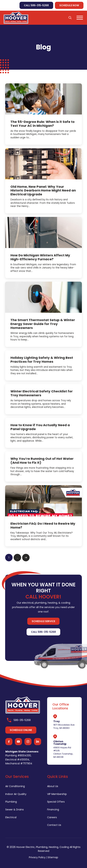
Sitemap (53, 857)
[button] (70, 18)
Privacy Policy (37, 857)
